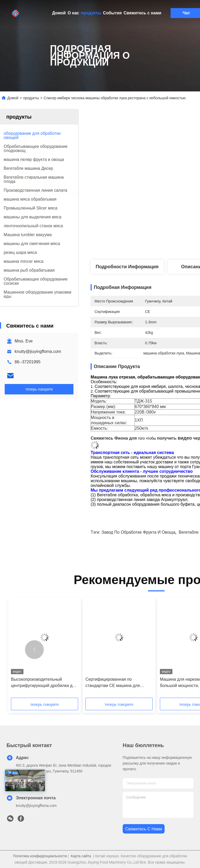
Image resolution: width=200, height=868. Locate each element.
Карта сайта (81, 856)
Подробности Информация (127, 267)
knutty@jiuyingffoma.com (38, 351)
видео (185, 438)
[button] (34, 650)
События (113, 13)
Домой (59, 13)
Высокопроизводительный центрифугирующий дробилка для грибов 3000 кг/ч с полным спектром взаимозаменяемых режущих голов (44, 683)
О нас (73, 13)
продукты (91, 13)
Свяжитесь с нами (142, 13)
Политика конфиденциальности (40, 856)
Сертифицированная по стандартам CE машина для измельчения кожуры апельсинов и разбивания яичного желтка (118, 683)
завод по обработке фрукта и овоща (138, 532)
